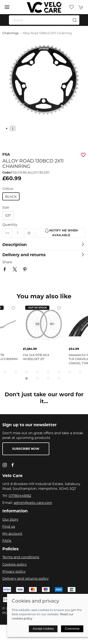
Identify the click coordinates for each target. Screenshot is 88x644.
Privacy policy (14, 571)
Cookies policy (15, 564)
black (11, 197)
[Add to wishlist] (13, 308)
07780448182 (20, 496)
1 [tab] (13, 128)
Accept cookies (43, 629)
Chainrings (10, 33)
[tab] (5, 372)
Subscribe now (26, 449)
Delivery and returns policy (25, 579)
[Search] (44, 20)
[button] (7, 7)
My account (12, 534)
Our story (10, 519)
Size (6, 207)
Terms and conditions (21, 557)
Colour (8, 189)
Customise (72, 629)
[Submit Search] (75, 20)
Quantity (10, 225)
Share (7, 262)
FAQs (7, 541)
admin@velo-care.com (33, 503)
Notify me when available (61, 233)
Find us (9, 527)
